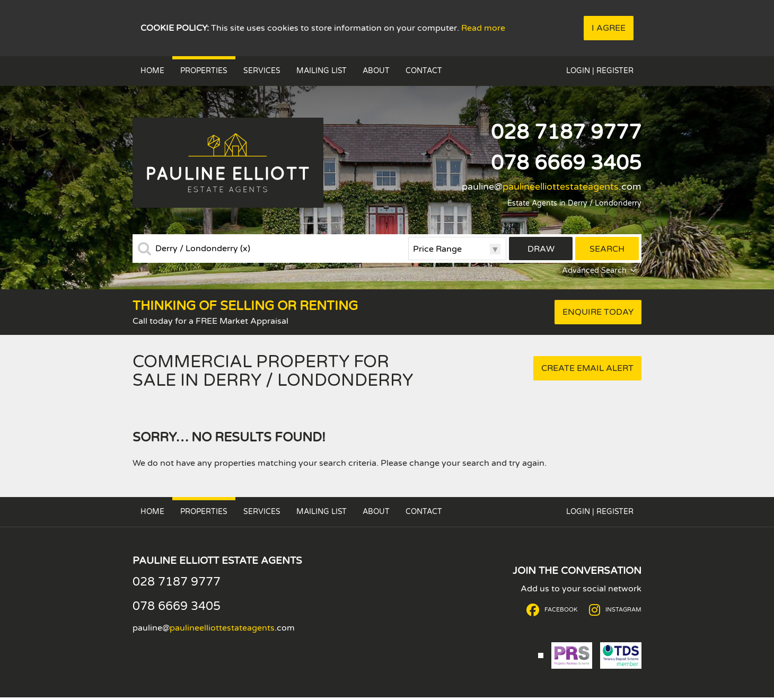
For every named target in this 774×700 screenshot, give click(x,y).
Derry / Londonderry (203, 249)
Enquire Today (598, 312)
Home (152, 71)
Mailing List (322, 71)
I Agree (609, 28)
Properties (204, 71)
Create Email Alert (587, 368)
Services (262, 71)
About (376, 71)
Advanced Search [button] (600, 271)
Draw (541, 249)
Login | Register (600, 71)
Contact (424, 71)
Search (607, 249)
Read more (483, 28)
